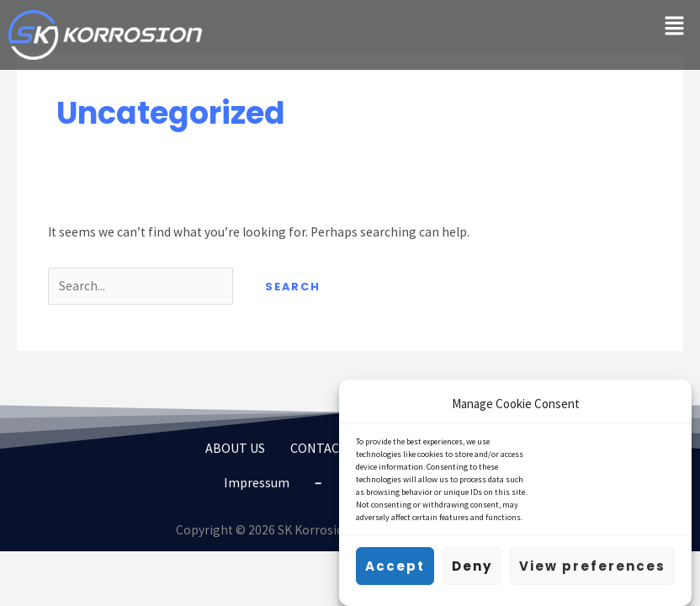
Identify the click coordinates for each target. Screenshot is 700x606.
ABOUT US (235, 448)
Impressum (257, 482)
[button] (675, 27)
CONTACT (319, 448)
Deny (472, 569)
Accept (395, 569)
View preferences (592, 569)
